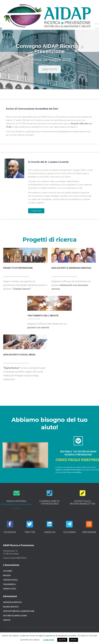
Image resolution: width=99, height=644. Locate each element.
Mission (7, 575)
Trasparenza (9, 584)
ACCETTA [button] (62, 640)
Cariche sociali (10, 580)
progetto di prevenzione (18, 268)
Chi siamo (8, 571)
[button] (47, 84)
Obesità (7, 620)
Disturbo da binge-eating (15, 616)
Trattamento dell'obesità (43, 316)
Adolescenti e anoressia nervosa (71, 268)
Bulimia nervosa (11, 607)
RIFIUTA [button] (74, 640)
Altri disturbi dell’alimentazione (19, 611)
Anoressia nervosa (12, 602)
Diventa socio (10, 589)
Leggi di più (49, 640)
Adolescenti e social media (19, 355)
